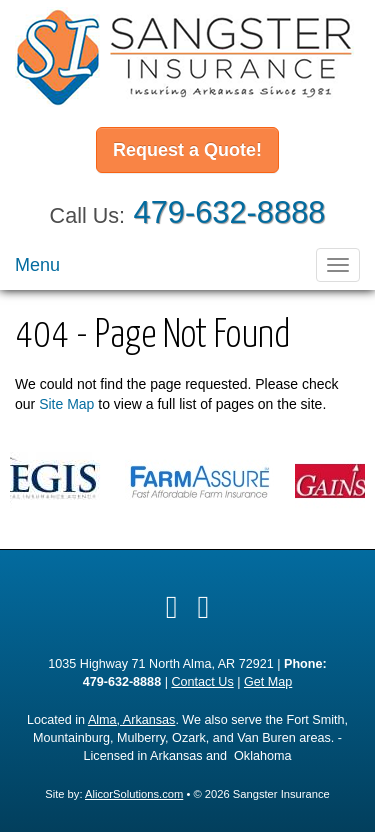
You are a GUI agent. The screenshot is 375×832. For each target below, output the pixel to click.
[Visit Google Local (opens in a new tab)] (204, 607)
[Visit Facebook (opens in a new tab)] (172, 607)
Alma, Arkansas (132, 720)
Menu (37, 265)
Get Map (268, 682)
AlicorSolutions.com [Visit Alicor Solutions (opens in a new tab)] (134, 794)
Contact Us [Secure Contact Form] (202, 682)
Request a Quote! (187, 150)
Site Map (66, 404)
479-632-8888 (230, 212)
